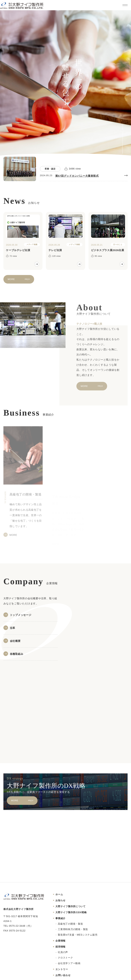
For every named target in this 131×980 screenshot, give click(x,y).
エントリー (62, 969)
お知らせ (60, 900)
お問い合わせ (63, 975)
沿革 (13, 628)
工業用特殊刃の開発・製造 (73, 929)
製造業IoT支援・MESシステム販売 (78, 935)
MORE (11, 283)
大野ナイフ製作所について (71, 906)
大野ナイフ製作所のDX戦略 (71, 912)
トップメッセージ (21, 615)
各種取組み (17, 654)
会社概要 (15, 641)
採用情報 (60, 947)
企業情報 (60, 941)
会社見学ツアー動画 (69, 963)
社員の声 (63, 952)
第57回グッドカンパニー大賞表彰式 (77, 176)
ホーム (59, 894)
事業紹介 (60, 918)
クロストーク (65, 958)
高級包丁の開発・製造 (70, 924)
